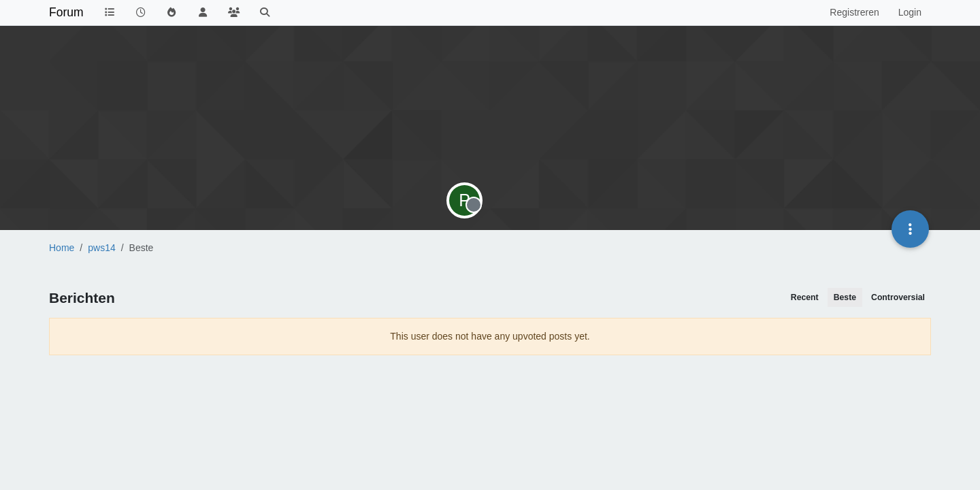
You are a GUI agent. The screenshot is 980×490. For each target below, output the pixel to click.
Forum (66, 12)
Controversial (898, 297)
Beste (845, 297)
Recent (805, 297)
